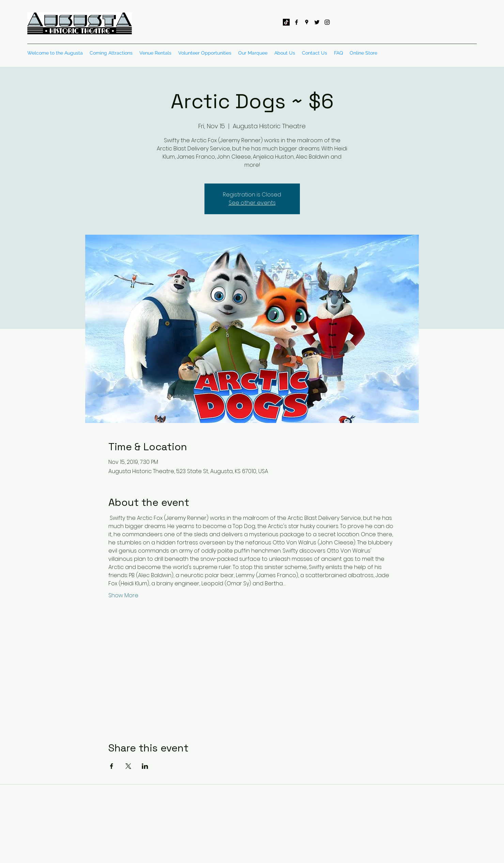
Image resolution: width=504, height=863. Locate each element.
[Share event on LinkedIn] (145, 766)
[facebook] (296, 22)
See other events (252, 203)
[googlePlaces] (307, 22)
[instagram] (327, 22)
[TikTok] (286, 22)
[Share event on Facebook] (112, 766)
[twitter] (317, 22)
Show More (123, 596)
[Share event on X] (128, 766)
